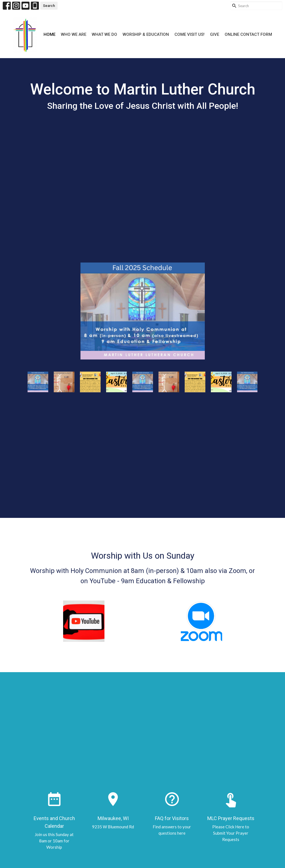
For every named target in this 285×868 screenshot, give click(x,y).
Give (215, 34)
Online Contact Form (248, 34)
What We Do (104, 34)
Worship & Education (146, 34)
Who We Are (74, 34)
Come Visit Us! (189, 34)
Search (49, 6)
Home (49, 34)
